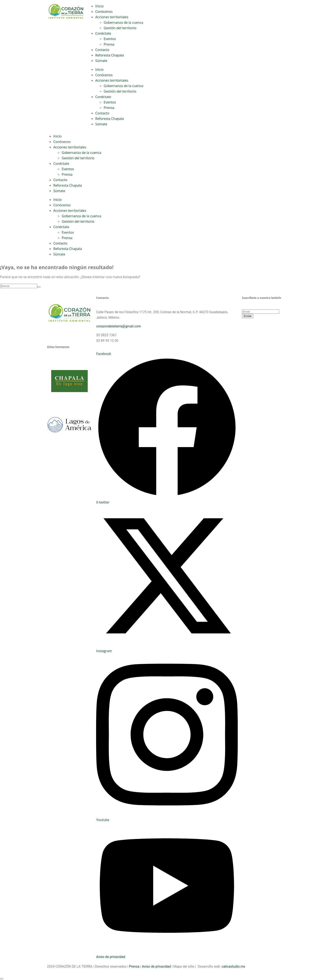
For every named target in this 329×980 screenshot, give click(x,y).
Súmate (101, 61)
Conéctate (103, 33)
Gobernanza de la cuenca (123, 22)
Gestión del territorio (120, 28)
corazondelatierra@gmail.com (119, 326)
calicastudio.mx (233, 966)
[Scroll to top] (2, 979)
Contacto (102, 50)
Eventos (110, 39)
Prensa (109, 44)
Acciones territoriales (112, 17)
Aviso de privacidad (111, 957)
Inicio (99, 6)
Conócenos (104, 12)
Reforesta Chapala (110, 55)
